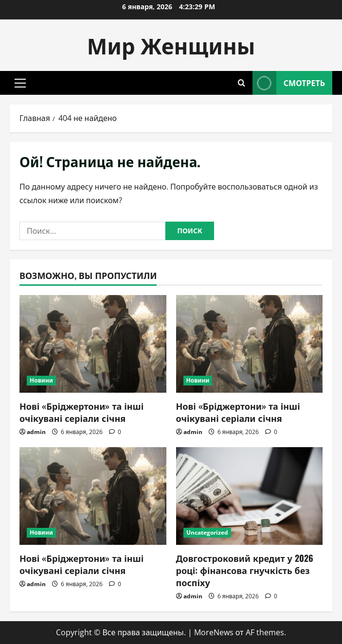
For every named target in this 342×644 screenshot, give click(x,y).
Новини (41, 380)
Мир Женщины (171, 45)
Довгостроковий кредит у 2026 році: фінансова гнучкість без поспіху (245, 570)
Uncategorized (207, 532)
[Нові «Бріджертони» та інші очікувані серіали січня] (93, 344)
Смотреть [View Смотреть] (289, 83)
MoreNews (214, 632)
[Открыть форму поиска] (242, 83)
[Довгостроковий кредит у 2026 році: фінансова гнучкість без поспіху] (250, 496)
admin (36, 432)
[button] (20, 83)
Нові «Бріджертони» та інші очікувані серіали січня (81, 412)
